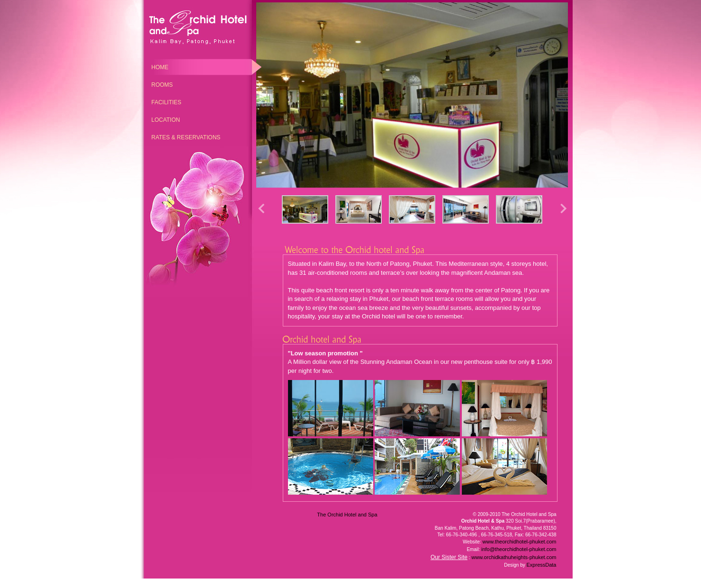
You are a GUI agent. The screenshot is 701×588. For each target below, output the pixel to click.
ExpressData (542, 565)
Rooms (162, 85)
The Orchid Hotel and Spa (347, 515)
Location (166, 120)
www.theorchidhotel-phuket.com (520, 542)
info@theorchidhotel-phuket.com (519, 549)
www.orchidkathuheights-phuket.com (514, 557)
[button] (563, 211)
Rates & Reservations (186, 137)
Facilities (166, 102)
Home (160, 67)
